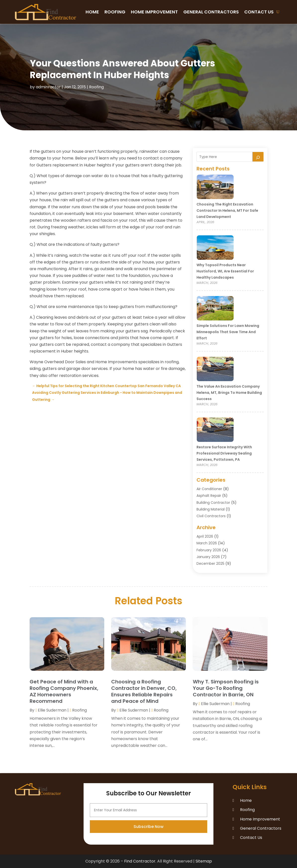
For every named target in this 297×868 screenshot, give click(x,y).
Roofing (115, 12)
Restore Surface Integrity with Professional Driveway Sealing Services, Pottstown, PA (224, 453)
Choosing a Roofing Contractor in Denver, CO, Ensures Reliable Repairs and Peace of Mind (144, 691)
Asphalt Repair (209, 496)
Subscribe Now (148, 854)
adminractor (48, 87)
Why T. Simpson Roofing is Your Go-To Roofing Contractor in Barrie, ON (226, 688)
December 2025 (210, 563)
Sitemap (204, 861)
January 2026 (208, 557)
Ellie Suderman (52, 710)
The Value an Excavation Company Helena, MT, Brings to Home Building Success (229, 393)
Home (92, 12)
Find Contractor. (140, 861)
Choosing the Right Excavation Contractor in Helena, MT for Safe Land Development (227, 210)
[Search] (258, 157)
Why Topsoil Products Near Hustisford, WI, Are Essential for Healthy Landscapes (225, 271)
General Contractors (211, 12)
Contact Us (259, 12)
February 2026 (209, 550)
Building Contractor (213, 503)
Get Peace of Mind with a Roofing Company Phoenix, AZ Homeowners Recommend (64, 691)
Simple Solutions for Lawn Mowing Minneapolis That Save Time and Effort (228, 332)
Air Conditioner (209, 489)
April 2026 (205, 536)
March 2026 (207, 543)
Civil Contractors (211, 516)
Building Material (211, 509)
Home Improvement (154, 12)
